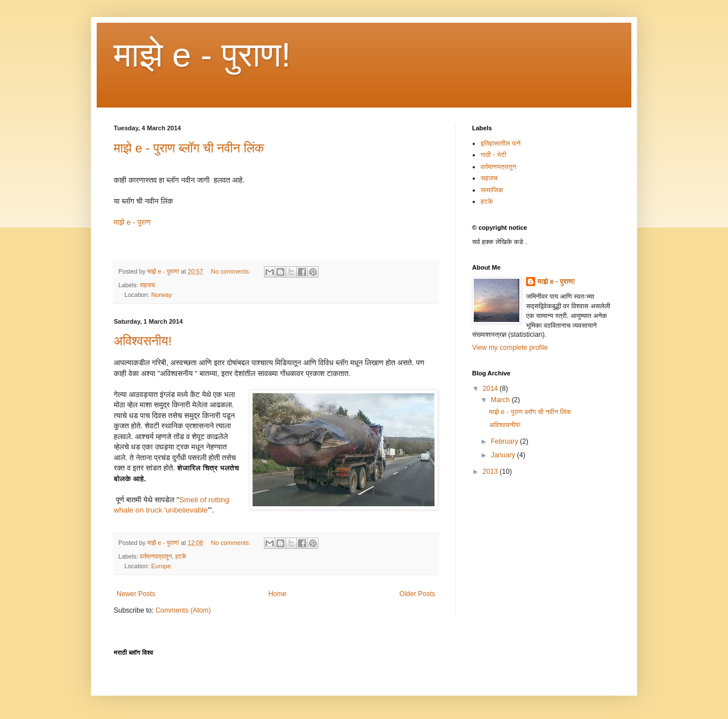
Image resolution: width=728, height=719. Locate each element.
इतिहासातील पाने (500, 143)
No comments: (232, 271)
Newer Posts (136, 594)
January (504, 455)
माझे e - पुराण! (202, 55)
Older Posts (417, 594)
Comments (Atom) (183, 610)
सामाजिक (492, 190)
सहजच (148, 285)
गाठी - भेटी (493, 155)
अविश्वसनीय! (143, 341)
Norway (162, 295)
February (505, 441)
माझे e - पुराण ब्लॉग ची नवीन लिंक (189, 148)
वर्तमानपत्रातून (156, 556)
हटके (181, 556)
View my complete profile (510, 348)
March (501, 400)
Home (278, 594)
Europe (161, 566)
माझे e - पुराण (132, 222)
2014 (491, 389)
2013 (491, 472)
